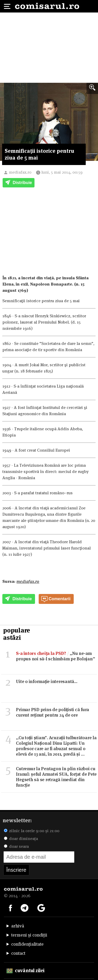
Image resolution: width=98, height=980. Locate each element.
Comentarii (56, 599)
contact (18, 953)
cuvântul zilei (25, 970)
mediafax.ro (20, 172)
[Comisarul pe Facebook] (10, 907)
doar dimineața (21, 839)
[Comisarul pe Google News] (41, 907)
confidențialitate (27, 944)
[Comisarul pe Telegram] (25, 907)
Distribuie (19, 183)
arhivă (18, 926)
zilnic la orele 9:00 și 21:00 (32, 831)
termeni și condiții (29, 935)
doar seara (16, 846)
